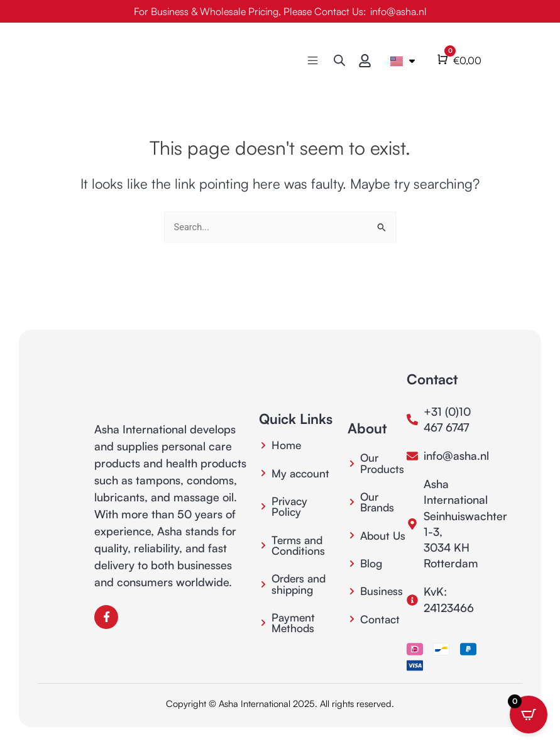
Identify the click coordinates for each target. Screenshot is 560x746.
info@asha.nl (398, 11)
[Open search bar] (339, 60)
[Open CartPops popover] (529, 715)
